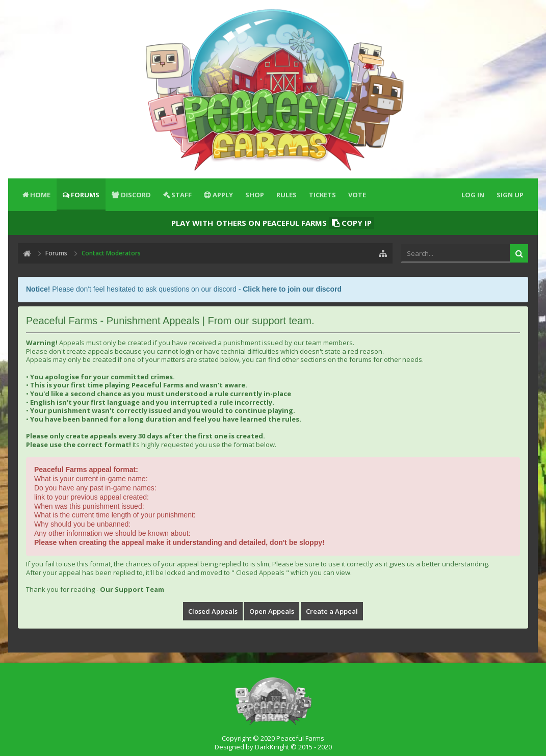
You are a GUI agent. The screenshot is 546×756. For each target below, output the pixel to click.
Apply (223, 195)
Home (40, 195)
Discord (136, 195)
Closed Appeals (213, 611)
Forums (85, 195)
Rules (287, 195)
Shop (255, 195)
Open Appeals (272, 611)
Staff (181, 195)
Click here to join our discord (292, 289)
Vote (357, 195)
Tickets (322, 195)
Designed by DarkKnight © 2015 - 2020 (273, 747)
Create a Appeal (332, 611)
